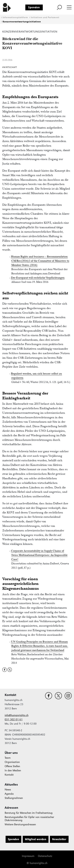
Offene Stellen (12, 766)
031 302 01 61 (14, 719)
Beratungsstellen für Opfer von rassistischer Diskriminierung (29, 819)
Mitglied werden (36, 839)
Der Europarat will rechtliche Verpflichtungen (38, 278)
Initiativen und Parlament (45, 17)
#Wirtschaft (10, 67)
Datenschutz (45, 856)
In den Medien (13, 770)
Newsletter (59, 839)
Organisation (12, 762)
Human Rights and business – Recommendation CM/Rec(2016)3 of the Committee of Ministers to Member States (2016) (40, 261)
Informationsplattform (15, 17)
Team (8, 758)
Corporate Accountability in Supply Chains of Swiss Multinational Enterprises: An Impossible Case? (39, 555)
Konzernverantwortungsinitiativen (22, 22)
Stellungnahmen (14, 798)
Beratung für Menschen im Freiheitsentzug (29, 813)
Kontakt (9, 775)
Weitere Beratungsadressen (20, 824)
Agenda (9, 794)
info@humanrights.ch (17, 715)
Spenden (34, 7)
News (8, 790)
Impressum (28, 856)
